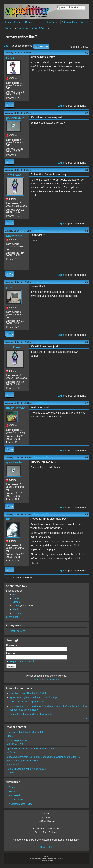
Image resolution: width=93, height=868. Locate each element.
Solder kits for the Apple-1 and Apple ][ (27, 769)
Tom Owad (14, 175)
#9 (86, 514)
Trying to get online (17, 740)
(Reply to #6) (40, 403)
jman (10, 287)
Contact (84, 22)
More (84, 718)
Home (8, 22)
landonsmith (13, 764)
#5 (86, 282)
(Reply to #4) (41, 282)
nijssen (10, 773)
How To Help (53, 22)
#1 (86, 53)
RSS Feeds (15, 795)
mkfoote (11, 752)
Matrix (16, 598)
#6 (86, 342)
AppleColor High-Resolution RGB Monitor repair (34, 697)
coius (10, 58)
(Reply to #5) (41, 342)
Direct (36, 680)
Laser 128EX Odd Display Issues (27, 702)
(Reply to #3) (40, 231)
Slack (15, 609)
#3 (86, 170)
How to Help (46, 847)
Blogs (12, 787)
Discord (17, 602)
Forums (18, 22)
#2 (86, 113)
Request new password (22, 661)
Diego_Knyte (15, 408)
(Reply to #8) (40, 514)
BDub (10, 519)
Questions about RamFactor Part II (28, 693)
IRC (15, 594)
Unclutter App (53, 680)
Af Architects (39, 28)
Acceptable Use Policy (20, 804)
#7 (86, 403)
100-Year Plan (70, 22)
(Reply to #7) (40, 457)
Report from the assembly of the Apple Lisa (32, 714)
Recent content (17, 631)
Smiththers (14, 236)
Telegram (17, 613)
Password (12, 653)
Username (12, 645)
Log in (7, 46)
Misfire (16, 606)
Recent (29, 22)
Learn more (12, 617)
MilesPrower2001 (16, 744)
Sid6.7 (10, 736)
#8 (86, 457)
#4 (86, 231)
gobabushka (15, 118)
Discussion (23, 28)
